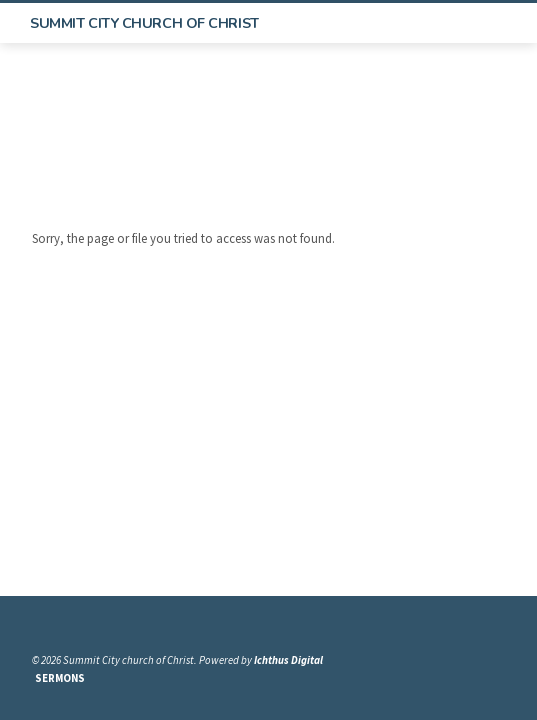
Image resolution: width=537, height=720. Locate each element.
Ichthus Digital (288, 660)
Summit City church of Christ (144, 23)
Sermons (60, 678)
